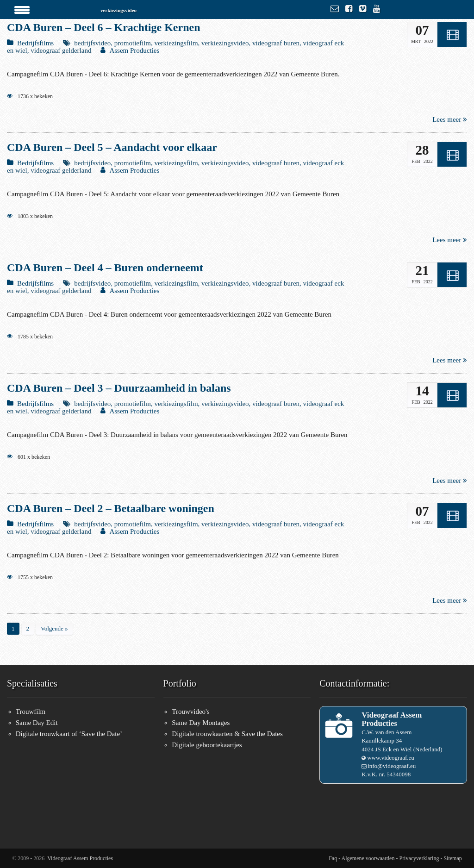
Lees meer (450, 119)
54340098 (399, 774)
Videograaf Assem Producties (80, 858)
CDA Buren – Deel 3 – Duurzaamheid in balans (119, 388)
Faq (333, 858)
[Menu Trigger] (22, 9)
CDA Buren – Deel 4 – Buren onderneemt (105, 268)
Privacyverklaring (419, 858)
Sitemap (452, 858)
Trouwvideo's (190, 712)
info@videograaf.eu (392, 766)
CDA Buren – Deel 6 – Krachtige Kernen (104, 27)
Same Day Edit (37, 723)
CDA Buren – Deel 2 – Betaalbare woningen (111, 508)
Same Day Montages (201, 723)
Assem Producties (134, 50)
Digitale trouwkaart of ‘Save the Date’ (69, 734)
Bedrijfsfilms (35, 43)
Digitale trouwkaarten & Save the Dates (227, 734)
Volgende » (54, 628)
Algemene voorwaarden (368, 858)
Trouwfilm (31, 712)
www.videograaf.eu (391, 758)
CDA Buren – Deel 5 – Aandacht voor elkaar (112, 147)
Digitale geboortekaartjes (207, 745)
